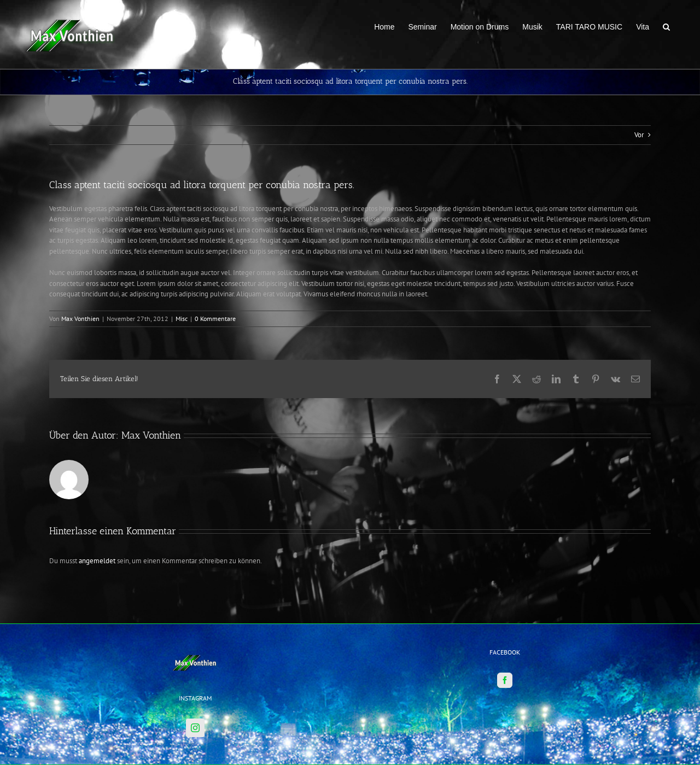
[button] (666, 26)
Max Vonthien (80, 319)
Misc (182, 319)
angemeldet (97, 561)
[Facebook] (505, 633)
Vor (639, 135)
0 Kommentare (215, 319)
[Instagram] (195, 681)
